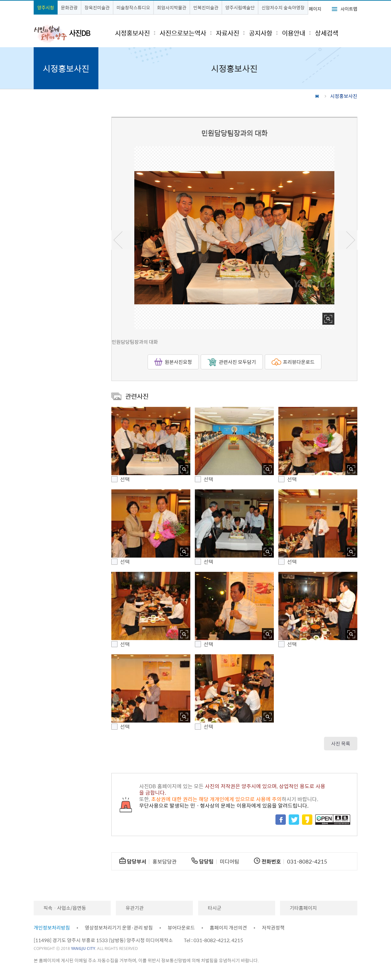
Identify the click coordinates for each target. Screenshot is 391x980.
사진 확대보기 (328, 319)
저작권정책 (273, 928)
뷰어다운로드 (181, 928)
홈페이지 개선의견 (228, 928)
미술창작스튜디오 (133, 7)
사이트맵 (349, 9)
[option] (234, 238)
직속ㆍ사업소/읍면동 (65, 908)
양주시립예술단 (240, 7)
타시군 (215, 908)
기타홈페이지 (303, 908)
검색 (347, 33)
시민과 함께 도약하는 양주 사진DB (62, 33)
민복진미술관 (206, 7)
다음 (348, 240)
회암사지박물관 (172, 7)
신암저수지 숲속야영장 (283, 7)
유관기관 (135, 908)
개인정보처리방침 (52, 928)
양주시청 (46, 7)
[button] (151, 441)
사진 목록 (341, 744)
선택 (125, 479)
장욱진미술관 (97, 7)
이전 (121, 240)
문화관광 (69, 7)
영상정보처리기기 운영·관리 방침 (119, 928)
